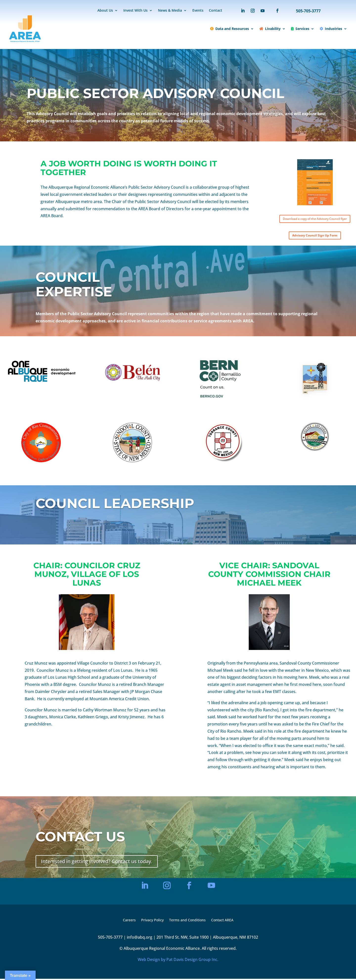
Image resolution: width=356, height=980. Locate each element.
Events (198, 11)
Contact (216, 11)
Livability (270, 29)
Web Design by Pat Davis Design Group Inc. (178, 961)
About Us (105, 11)
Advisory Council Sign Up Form (315, 237)
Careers (129, 922)
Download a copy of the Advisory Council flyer (315, 219)
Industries (331, 29)
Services (300, 29)
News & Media (170, 11)
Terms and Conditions (187, 922)
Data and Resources (230, 29)
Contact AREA (222, 922)
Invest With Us (135, 11)
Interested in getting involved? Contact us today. (97, 863)
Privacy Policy (152, 922)
